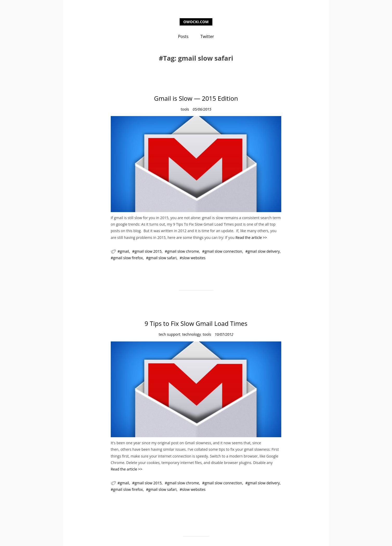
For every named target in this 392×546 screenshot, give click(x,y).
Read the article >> (251, 237)
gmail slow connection (223, 251)
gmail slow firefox (128, 258)
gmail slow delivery (264, 251)
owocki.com (196, 22)
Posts (183, 36)
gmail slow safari (162, 258)
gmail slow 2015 (148, 251)
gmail (124, 251)
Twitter (207, 36)
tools (185, 109)
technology (192, 334)
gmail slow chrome (183, 251)
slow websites (194, 258)
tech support (169, 334)
